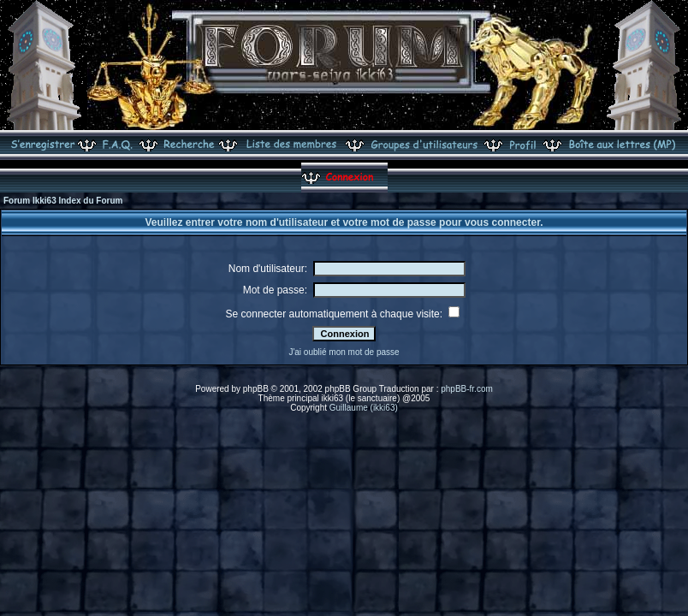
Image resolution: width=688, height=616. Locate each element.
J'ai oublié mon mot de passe (344, 352)
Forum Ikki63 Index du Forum (63, 201)
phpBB (256, 389)
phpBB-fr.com (467, 389)
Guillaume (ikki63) (364, 408)
